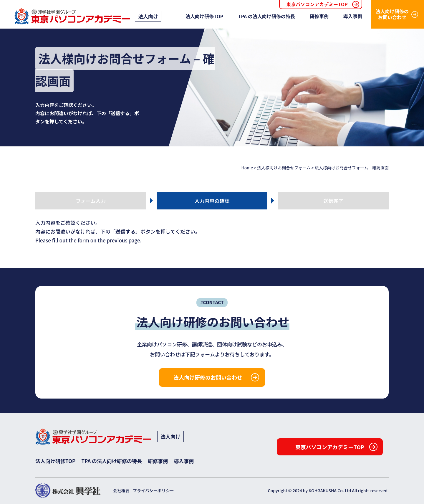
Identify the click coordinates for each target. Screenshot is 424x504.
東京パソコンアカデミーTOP (317, 4)
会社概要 (121, 490)
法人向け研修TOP (204, 16)
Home (247, 168)
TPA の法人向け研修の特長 (266, 16)
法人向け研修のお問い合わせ (392, 14)
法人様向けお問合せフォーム (284, 168)
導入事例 (353, 16)
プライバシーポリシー (153, 490)
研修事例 (319, 16)
